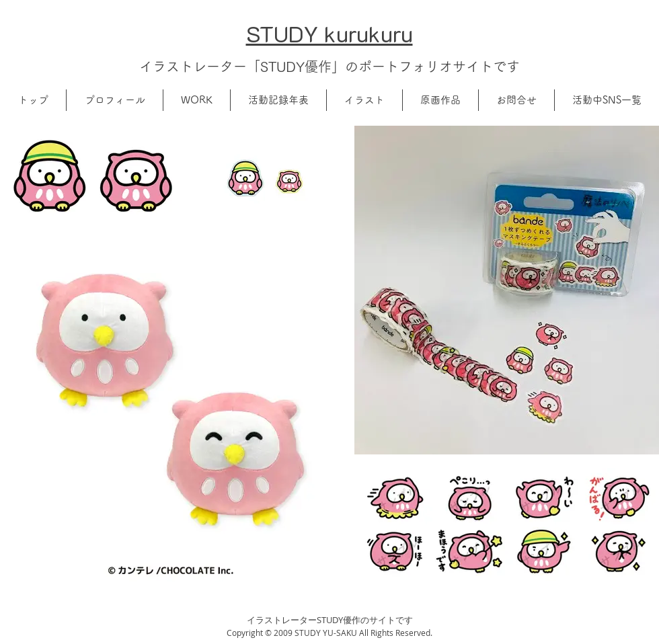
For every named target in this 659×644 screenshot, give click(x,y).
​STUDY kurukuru (329, 33)
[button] (115, 100)
